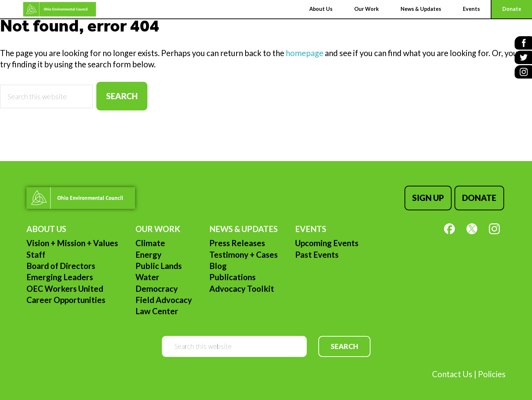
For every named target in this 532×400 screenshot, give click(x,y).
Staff (36, 252)
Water (147, 274)
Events (311, 226)
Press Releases (237, 240)
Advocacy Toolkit (242, 286)
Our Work (158, 226)
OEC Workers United (65, 286)
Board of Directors (61, 263)
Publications (233, 274)
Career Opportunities (66, 297)
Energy (148, 252)
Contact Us (452, 371)
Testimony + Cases (244, 252)
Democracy (157, 286)
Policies (492, 371)
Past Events (317, 252)
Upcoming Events (327, 240)
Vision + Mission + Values (72, 240)
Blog (218, 263)
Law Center (157, 308)
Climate (150, 240)
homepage (305, 53)
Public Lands (159, 263)
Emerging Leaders (60, 274)
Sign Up (431, 196)
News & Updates (244, 226)
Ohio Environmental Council (38, 9)
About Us (46, 226)
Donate (481, 196)
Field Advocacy (164, 297)
